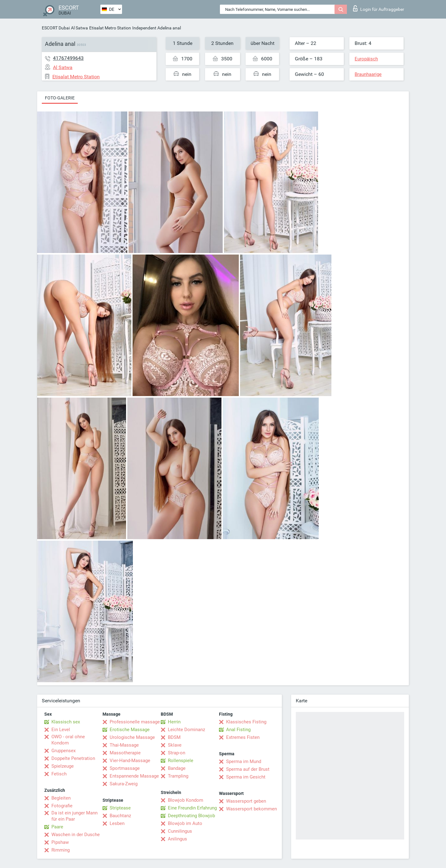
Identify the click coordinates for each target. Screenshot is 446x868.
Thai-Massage (124, 745)
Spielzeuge (63, 766)
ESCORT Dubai (56, 28)
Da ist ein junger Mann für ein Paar (74, 816)
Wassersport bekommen (251, 809)
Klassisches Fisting (246, 722)
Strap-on (177, 753)
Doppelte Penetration (73, 758)
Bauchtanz (120, 816)
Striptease (120, 808)
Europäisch (366, 59)
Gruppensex (63, 751)
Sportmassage (125, 768)
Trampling (178, 776)
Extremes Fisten (243, 737)
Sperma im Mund (244, 761)
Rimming (61, 850)
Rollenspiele (181, 761)
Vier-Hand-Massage (130, 761)
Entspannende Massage (134, 776)
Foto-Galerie (60, 98)
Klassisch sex (66, 722)
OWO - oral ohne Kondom (68, 740)
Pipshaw (60, 842)
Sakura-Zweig (124, 784)
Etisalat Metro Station (110, 28)
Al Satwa (79, 28)
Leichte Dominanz (186, 730)
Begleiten (61, 798)
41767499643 (68, 58)
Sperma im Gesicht (246, 777)
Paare (57, 827)
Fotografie (62, 806)
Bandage (177, 768)
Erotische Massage (130, 730)
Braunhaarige (368, 74)
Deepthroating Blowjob (191, 816)
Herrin (174, 722)
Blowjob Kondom (186, 800)
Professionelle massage (135, 722)
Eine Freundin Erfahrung (192, 808)
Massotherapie (125, 753)
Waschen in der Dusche (76, 835)
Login (379, 8)
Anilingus (177, 839)
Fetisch (59, 774)
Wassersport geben (246, 801)
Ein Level (61, 730)
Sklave (175, 745)
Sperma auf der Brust (248, 769)
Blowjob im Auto (185, 823)
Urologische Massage (132, 737)
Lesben (117, 823)
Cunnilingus (180, 831)
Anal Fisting (238, 730)
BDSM (174, 737)
